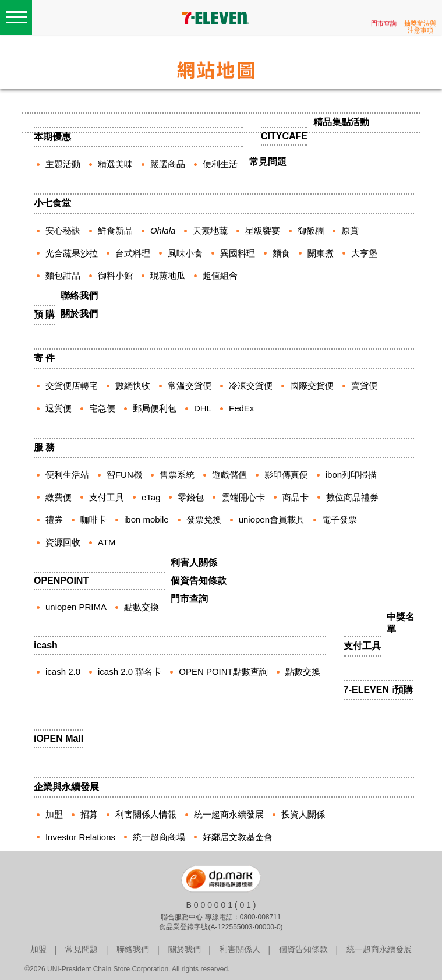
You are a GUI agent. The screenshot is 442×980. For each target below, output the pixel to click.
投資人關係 (303, 814)
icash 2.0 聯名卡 (130, 671)
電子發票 (340, 519)
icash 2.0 (63, 671)
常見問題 (268, 162)
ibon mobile (146, 519)
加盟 (54, 814)
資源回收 (63, 542)
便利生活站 (67, 475)
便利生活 (220, 164)
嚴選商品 (168, 164)
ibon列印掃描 (351, 475)
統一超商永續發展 (229, 814)
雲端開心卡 (243, 497)
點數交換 (303, 671)
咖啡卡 (93, 519)
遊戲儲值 (229, 475)
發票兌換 (204, 519)
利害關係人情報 (146, 814)
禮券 (54, 519)
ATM (107, 542)
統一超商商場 (159, 837)
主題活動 (63, 164)
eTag (151, 497)
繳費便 (59, 497)
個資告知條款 (199, 581)
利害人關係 (194, 563)
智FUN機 (124, 475)
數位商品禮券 (352, 497)
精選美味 (115, 164)
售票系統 (177, 475)
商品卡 (296, 497)
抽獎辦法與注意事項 (420, 27)
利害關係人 (240, 949)
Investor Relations (80, 837)
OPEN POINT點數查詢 (223, 671)
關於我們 (79, 314)
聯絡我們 (79, 296)
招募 (89, 814)
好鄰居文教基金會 (238, 837)
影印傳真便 (286, 475)
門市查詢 (384, 23)
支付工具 (107, 497)
